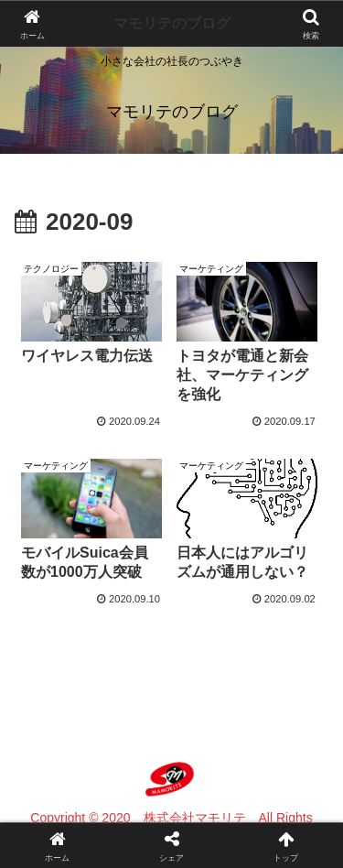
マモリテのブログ (172, 23)
